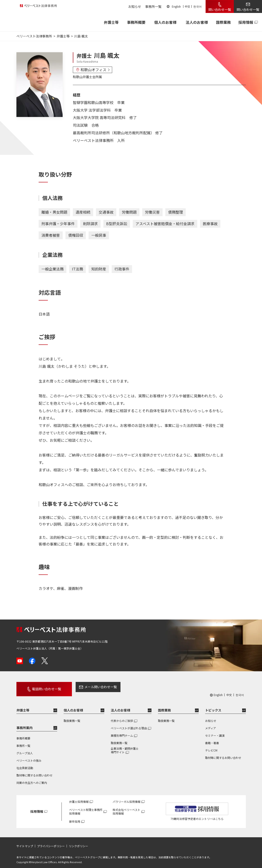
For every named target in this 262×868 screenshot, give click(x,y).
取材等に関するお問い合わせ (34, 771)
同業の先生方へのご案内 (32, 778)
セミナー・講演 (215, 731)
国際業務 (223, 22)
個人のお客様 (165, 22)
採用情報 (246, 22)
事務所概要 (136, 22)
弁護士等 (23, 706)
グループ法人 (25, 749)
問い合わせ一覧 (220, 9)
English (176, 6)
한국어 (197, 6)
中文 (188, 6)
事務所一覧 (153, 6)
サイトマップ (25, 842)
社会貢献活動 (25, 764)
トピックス (213, 706)
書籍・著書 (212, 739)
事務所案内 (25, 724)
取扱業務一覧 (72, 716)
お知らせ (135, 6)
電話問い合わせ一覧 (41, 687)
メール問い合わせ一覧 (90, 687)
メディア (211, 724)
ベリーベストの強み (29, 756)
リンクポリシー (78, 842)
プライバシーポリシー (51, 842)
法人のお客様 (197, 22)
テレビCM (211, 746)
